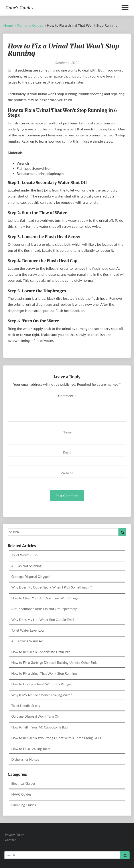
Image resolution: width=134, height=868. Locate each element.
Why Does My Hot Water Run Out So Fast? (43, 620)
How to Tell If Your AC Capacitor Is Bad (39, 727)
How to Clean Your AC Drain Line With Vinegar (45, 598)
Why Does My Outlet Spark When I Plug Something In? (51, 587)
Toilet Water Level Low (28, 630)
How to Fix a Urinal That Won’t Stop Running (44, 673)
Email (67, 452)
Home (8, 25)
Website (67, 473)
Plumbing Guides (30, 25)
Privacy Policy (14, 835)
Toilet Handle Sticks (26, 706)
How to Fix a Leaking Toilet (31, 749)
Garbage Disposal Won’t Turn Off (35, 716)
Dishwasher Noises (25, 759)
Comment (67, 396)
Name (67, 432)
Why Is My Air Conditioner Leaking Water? (42, 695)
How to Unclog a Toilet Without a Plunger (42, 684)
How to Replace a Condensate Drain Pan (41, 652)
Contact (10, 840)
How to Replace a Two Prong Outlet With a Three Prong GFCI (56, 738)
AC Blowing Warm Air (27, 641)
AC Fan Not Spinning (26, 566)
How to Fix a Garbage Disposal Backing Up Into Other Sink (54, 662)
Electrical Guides (23, 783)
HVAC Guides (21, 794)
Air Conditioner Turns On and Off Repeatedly (44, 609)
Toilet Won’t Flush (24, 555)
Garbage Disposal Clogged (31, 577)
